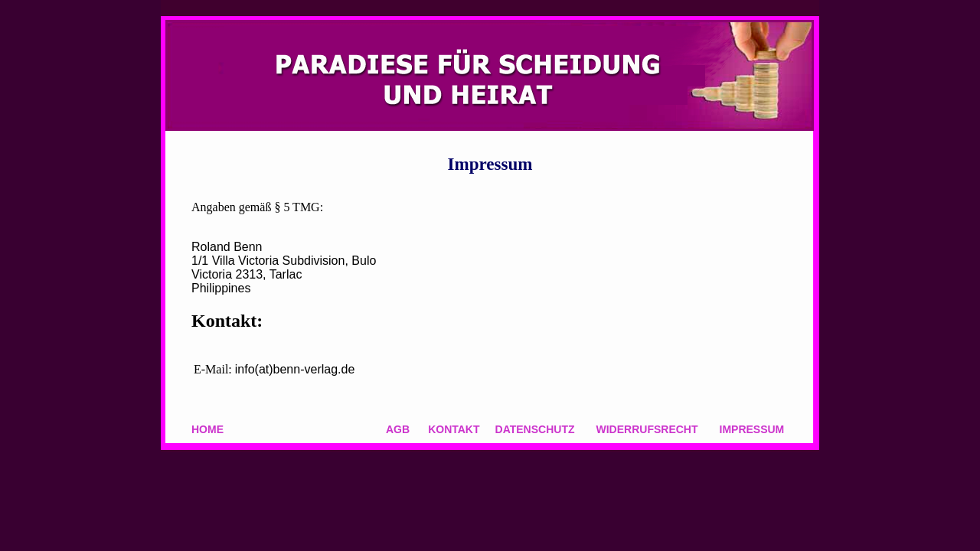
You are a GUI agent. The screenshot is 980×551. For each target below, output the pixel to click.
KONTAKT (454, 429)
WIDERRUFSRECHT (647, 429)
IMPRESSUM (752, 429)
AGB (398, 429)
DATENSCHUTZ (535, 429)
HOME (207, 429)
